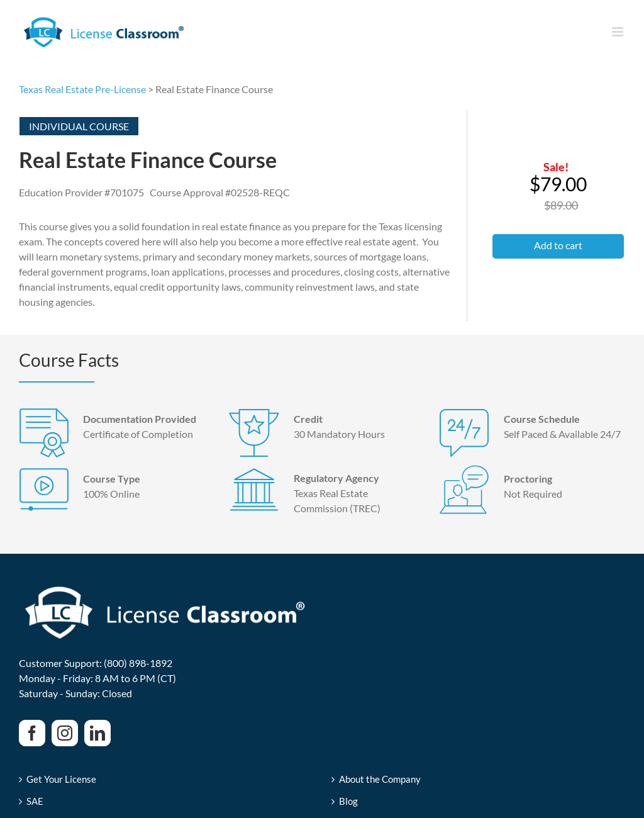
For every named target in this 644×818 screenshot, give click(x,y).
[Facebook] (32, 733)
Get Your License (61, 779)
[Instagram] (65, 733)
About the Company (380, 779)
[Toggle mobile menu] (619, 32)
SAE (35, 801)
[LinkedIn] (97, 733)
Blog (348, 801)
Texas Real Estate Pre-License (82, 89)
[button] (558, 246)
